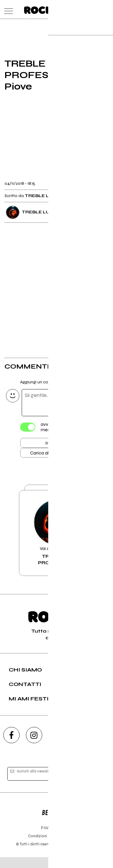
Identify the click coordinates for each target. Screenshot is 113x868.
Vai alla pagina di (57, 542)
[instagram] (34, 746)
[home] (43, 9)
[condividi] (103, 181)
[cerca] (94, 9)
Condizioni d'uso (43, 847)
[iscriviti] (97, 785)
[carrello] (82, 9)
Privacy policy (73, 847)
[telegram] (102, 746)
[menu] (7, 9)
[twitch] (79, 746)
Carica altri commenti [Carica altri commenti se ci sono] (57, 455)
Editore (57, 821)
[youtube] (57, 746)
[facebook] (11, 746)
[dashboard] (106, 9)
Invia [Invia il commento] (50, 444)
